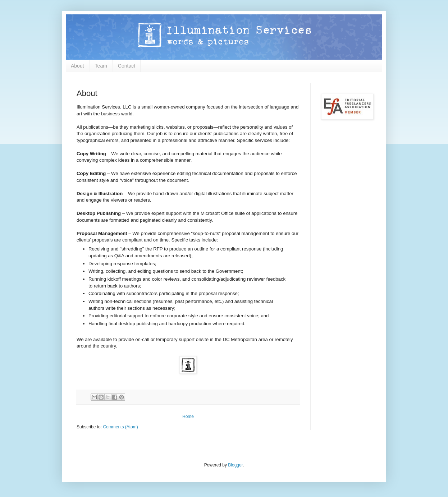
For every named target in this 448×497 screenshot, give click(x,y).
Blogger (235, 465)
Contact (127, 66)
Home (188, 417)
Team (101, 66)
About (77, 66)
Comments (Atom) (120, 427)
